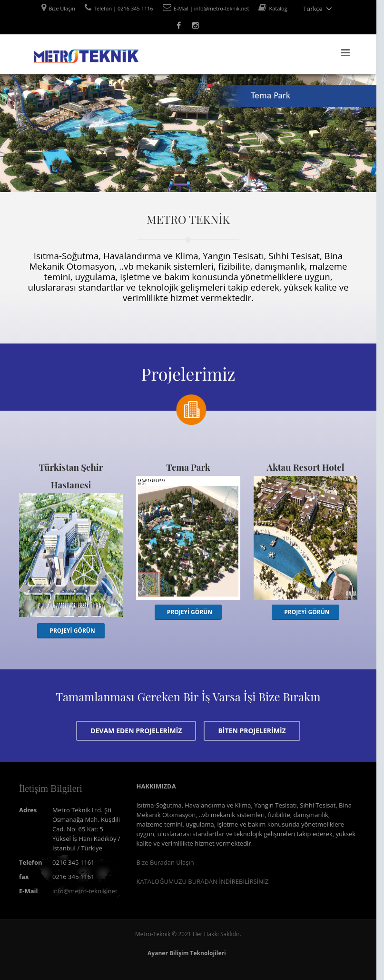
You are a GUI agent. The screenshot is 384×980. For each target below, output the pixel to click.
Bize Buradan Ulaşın (165, 862)
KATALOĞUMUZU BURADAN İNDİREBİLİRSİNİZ (202, 881)
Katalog (278, 8)
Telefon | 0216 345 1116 (123, 8)
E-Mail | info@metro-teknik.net (212, 8)
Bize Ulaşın (62, 8)
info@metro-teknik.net (85, 891)
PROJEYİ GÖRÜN (72, 631)
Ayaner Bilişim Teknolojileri (187, 953)
